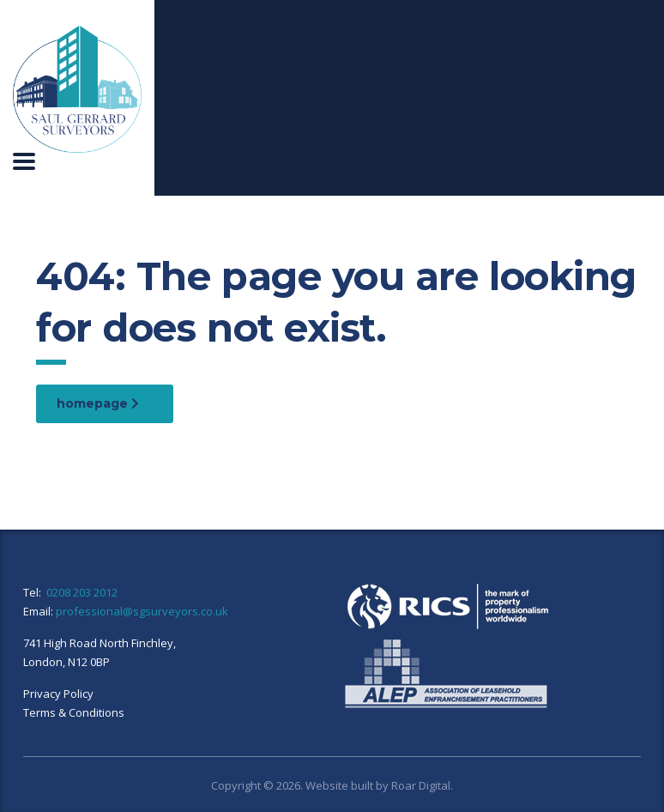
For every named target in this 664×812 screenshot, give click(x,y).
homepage (98, 403)
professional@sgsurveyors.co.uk (142, 611)
